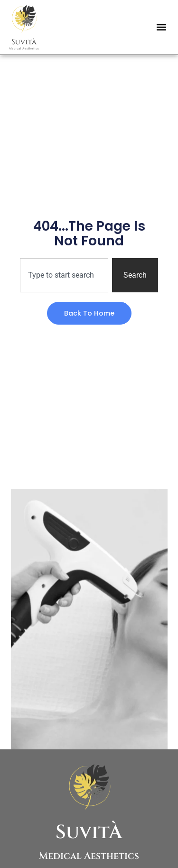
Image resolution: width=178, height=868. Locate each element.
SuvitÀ (89, 832)
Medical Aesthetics (89, 856)
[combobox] (64, 275)
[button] (161, 27)
